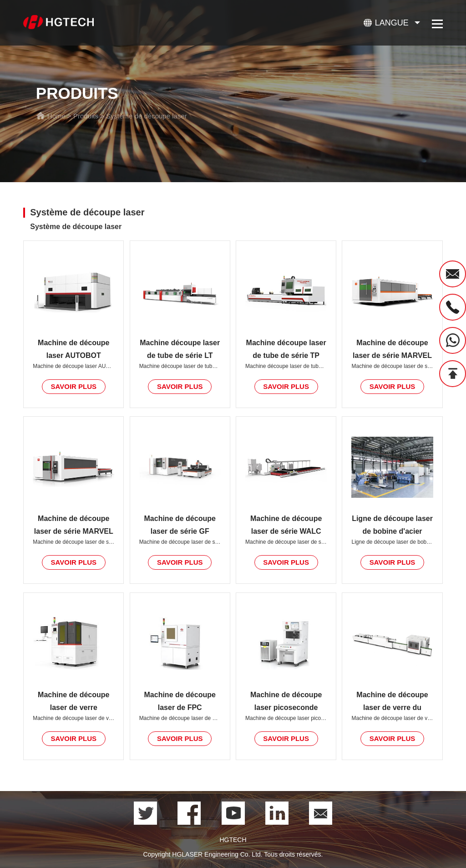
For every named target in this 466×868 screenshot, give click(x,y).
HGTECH (233, 840)
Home (56, 116)
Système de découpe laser (147, 116)
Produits (86, 116)
